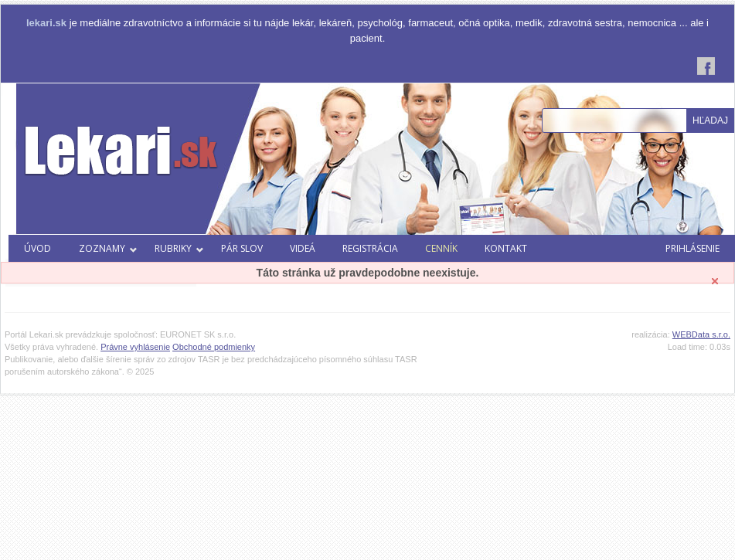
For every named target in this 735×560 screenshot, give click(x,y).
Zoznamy (108, 248)
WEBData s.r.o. (701, 334)
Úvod (37, 248)
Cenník (441, 248)
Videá (303, 248)
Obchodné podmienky (214, 347)
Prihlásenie (692, 248)
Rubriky (179, 248)
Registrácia (370, 248)
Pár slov (242, 248)
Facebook (706, 66)
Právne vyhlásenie (135, 347)
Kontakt (506, 248)
